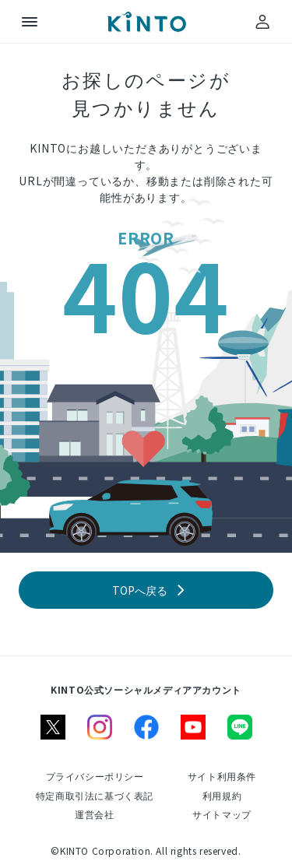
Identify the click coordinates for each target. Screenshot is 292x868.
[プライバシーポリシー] (95, 776)
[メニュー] (30, 22)
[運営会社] (94, 814)
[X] (53, 727)
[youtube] (193, 727)
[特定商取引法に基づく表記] (95, 795)
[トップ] (146, 22)
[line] (240, 727)
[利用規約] (222, 795)
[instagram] (100, 727)
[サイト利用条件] (222, 776)
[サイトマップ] (222, 814)
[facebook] (146, 727)
